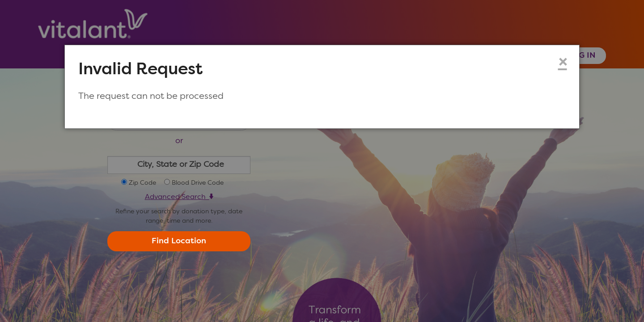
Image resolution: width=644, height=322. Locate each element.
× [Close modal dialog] (563, 63)
